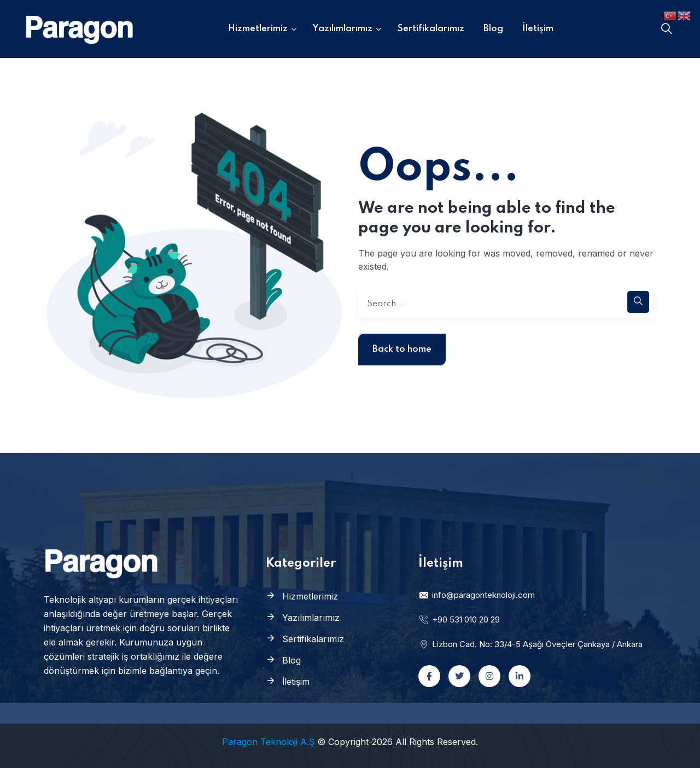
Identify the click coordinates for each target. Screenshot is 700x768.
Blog (291, 660)
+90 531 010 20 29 (459, 619)
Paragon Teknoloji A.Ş (268, 742)
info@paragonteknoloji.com (477, 595)
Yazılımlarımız (311, 618)
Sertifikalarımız (313, 639)
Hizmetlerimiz (310, 596)
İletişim (296, 682)
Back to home (402, 349)
